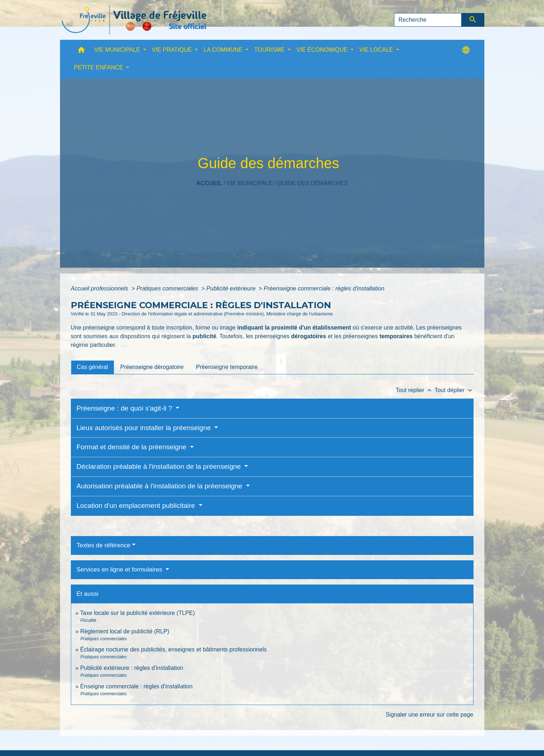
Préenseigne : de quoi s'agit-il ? (125, 408)
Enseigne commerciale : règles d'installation (136, 686)
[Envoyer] (473, 20)
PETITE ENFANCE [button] (99, 67)
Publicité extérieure (232, 288)
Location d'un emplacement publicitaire (137, 506)
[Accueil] (134, 20)
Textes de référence (104, 545)
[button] (81, 52)
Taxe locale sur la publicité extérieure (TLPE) (138, 613)
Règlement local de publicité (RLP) (125, 631)
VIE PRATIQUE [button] (173, 50)
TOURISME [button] (270, 50)
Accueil (209, 183)
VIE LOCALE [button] (377, 50)
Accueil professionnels (100, 288)
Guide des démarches (312, 183)
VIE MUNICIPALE (250, 183)
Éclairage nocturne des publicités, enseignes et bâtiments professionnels (174, 649)
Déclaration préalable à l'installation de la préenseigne (160, 466)
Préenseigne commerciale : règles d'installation (324, 288)
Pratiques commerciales (168, 288)
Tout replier (415, 390)
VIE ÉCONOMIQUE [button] (323, 50)
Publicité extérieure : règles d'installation (132, 668)
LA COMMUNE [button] (224, 50)
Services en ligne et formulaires (120, 570)
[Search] (428, 20)
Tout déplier (454, 390)
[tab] (93, 367)
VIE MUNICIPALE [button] (118, 50)
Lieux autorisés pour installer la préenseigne (145, 428)
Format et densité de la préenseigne (132, 447)
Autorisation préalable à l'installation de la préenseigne (160, 486)
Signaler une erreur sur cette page (430, 715)
